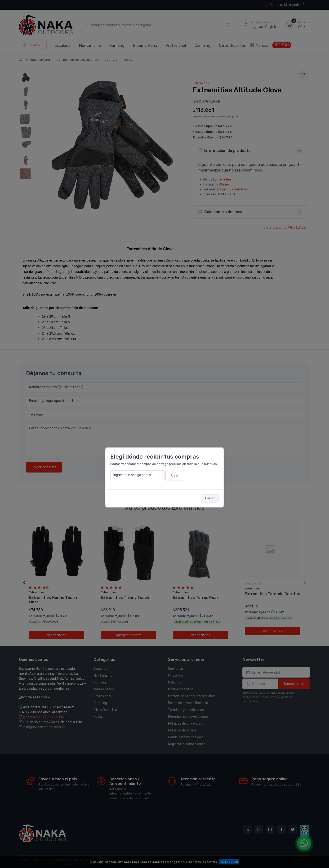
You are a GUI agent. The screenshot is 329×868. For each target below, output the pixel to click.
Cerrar (210, 498)
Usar (175, 475)
